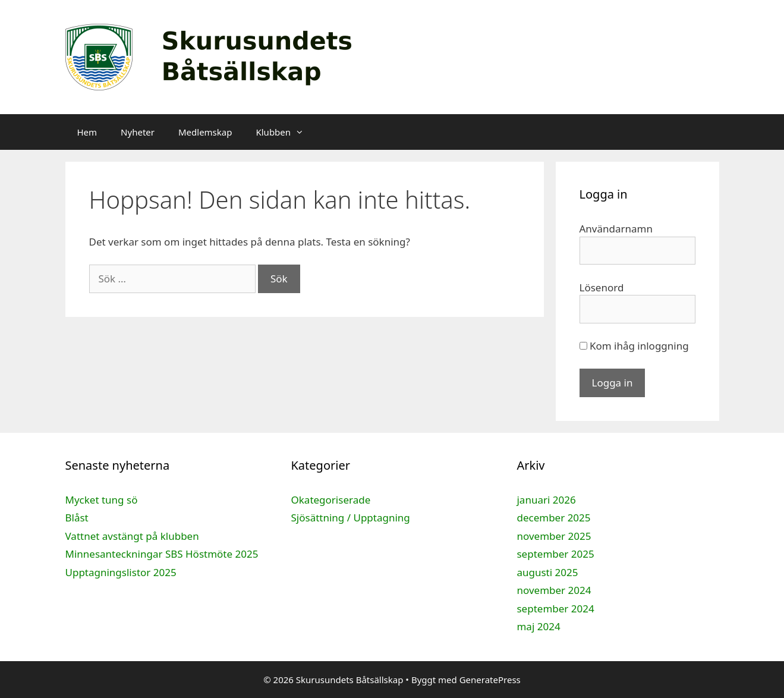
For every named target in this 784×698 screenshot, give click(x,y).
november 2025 (554, 536)
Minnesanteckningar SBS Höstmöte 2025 (162, 554)
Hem (87, 132)
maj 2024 (538, 626)
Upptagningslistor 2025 (121, 572)
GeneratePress (490, 680)
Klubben (286, 132)
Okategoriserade (330, 500)
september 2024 (555, 609)
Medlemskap (205, 132)
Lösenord (602, 287)
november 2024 (554, 590)
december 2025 (553, 518)
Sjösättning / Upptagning (350, 518)
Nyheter (138, 132)
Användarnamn (616, 229)
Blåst (77, 518)
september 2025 (555, 554)
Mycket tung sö (102, 500)
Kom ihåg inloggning (634, 346)
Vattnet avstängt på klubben (132, 536)
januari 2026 (546, 500)
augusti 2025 (547, 572)
